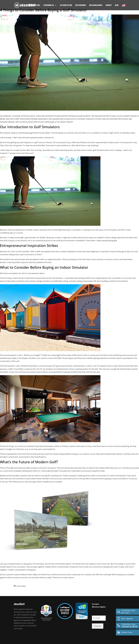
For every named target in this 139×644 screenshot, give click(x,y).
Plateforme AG (49, 5)
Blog (117, 5)
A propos (95, 604)
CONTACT (109, 5)
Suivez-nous (124, 632)
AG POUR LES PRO (66, 5)
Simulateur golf (34, 5)
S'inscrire (98, 626)
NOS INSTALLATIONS (96, 5)
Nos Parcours (81, 5)
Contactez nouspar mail (126, 611)
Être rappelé (124, 618)
